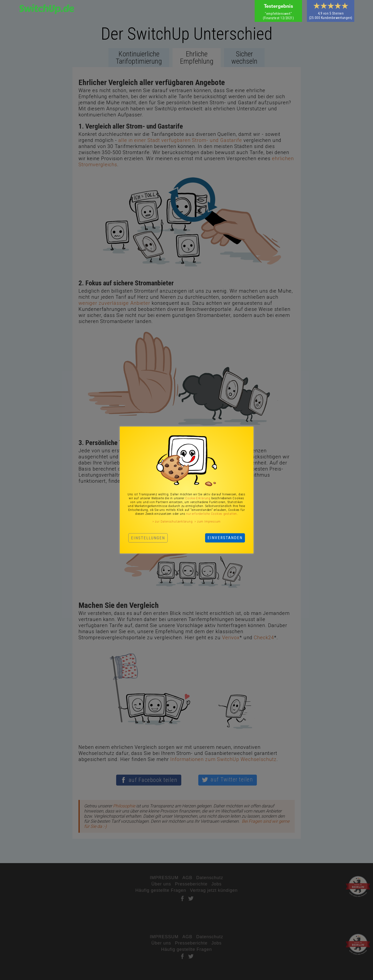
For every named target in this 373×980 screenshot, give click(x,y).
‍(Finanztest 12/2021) (278, 16)
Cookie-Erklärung (198, 498)
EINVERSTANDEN (225, 538)
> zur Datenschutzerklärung (173, 521)
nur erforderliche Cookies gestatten (212, 514)
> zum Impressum (208, 521)
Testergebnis (278, 7)
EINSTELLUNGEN (148, 538)
